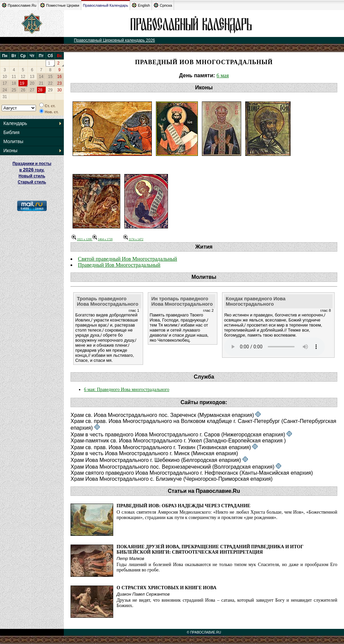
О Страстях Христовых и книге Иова (166, 588)
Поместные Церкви (60, 5)
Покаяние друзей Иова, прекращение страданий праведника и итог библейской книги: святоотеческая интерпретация (210, 549)
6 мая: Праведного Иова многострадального (127, 390)
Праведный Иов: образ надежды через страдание (183, 506)
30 (59, 90)
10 (5, 77)
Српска (163, 5)
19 (22, 83)
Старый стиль (32, 182)
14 (41, 77)
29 (50, 90)
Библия (11, 132)
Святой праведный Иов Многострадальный (127, 259)
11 (14, 77)
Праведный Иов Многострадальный (119, 265)
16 (59, 77)
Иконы (10, 151)
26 (23, 90)
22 (50, 83)
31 (5, 97)
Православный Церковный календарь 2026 (114, 40)
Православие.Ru (19, 5)
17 (5, 83)
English (141, 5)
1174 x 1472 (133, 239)
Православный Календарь (106, 5)
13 (32, 77)
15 (50, 77)
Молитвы (13, 141)
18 (14, 83)
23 (59, 83)
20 (32, 83)
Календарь (15, 123)
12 (23, 77)
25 (14, 90)
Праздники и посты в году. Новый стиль (32, 170)
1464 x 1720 (102, 239)
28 (40, 90)
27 (32, 90)
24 (5, 90)
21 (41, 83)
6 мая (223, 75)
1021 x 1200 (82, 239)
